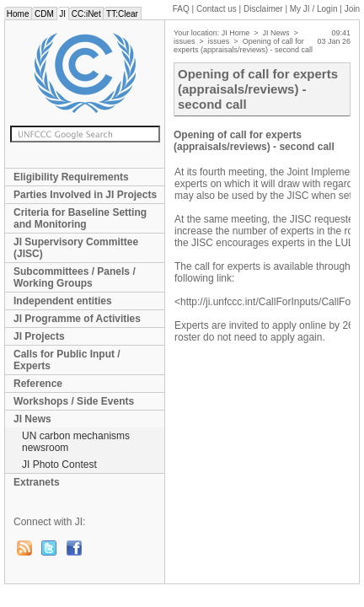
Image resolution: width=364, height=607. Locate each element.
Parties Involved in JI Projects (85, 195)
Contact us (217, 9)
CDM (44, 14)
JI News (32, 419)
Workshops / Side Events (74, 401)
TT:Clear (122, 14)
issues (185, 41)
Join (352, 9)
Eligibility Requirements (71, 177)
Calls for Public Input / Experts (67, 360)
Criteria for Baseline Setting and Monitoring (80, 218)
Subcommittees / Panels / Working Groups (75, 277)
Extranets (37, 482)
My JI (314, 9)
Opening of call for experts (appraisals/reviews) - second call (243, 46)
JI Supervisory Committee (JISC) (76, 248)
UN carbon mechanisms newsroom (76, 442)
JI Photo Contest (59, 465)
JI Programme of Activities (77, 319)
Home (18, 14)
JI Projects (39, 336)
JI (63, 14)
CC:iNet (86, 14)
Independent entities (63, 301)
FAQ (181, 9)
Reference (38, 384)
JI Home (236, 33)
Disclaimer (263, 9)
